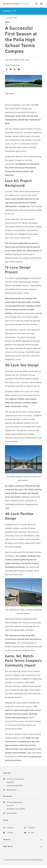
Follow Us (8, 11)
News (7, 22)
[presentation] (41, 4)
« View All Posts (11, 18)
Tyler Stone (10, 94)
